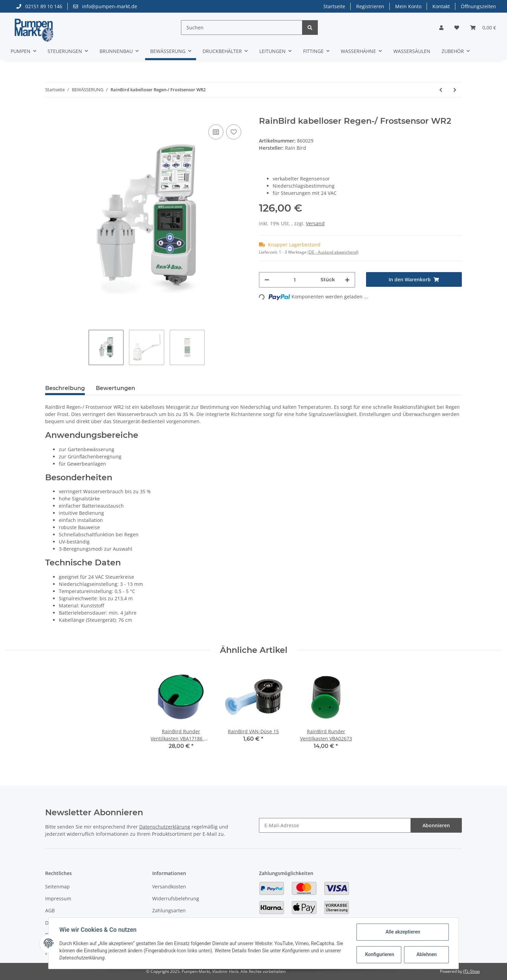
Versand (315, 223)
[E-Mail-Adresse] (335, 825)
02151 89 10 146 (39, 6)
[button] (441, 28)
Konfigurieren (380, 954)
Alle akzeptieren (402, 932)
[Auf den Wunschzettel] (234, 132)
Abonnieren (436, 825)
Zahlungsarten (169, 910)
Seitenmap (57, 887)
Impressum (58, 898)
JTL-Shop (471, 971)
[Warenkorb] (483, 28)
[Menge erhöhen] (347, 280)
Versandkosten (169, 887)
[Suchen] (242, 28)
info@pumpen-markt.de (105, 6)
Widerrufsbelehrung (176, 898)
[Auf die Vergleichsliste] (216, 132)
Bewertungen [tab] (115, 388)
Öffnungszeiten (478, 6)
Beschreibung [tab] (65, 388)
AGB (50, 910)
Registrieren (370, 6)
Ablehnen (426, 954)
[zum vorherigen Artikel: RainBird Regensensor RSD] (441, 90)
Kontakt (441, 6)
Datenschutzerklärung (165, 827)
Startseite (334, 6)
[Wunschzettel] (457, 28)
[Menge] (295, 280)
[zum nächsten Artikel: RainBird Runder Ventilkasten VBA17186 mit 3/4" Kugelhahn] (455, 90)
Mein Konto (408, 6)
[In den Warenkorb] (51, 112)
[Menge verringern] (267, 280)
